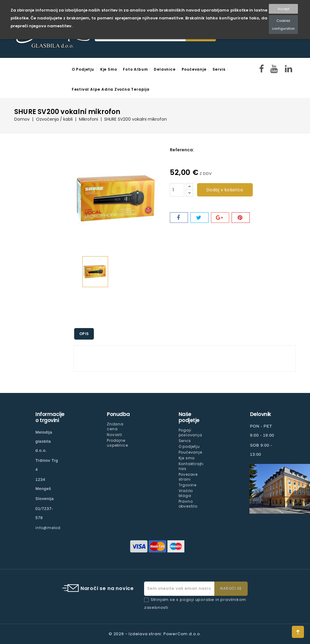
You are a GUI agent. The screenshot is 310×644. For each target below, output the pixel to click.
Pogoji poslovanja (190, 433)
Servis (219, 69)
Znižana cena (115, 426)
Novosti (115, 435)
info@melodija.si (53, 528)
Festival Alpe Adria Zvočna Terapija (111, 89)
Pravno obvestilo (188, 504)
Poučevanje (194, 69)
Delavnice (165, 69)
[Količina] (177, 190)
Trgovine (188, 485)
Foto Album (135, 69)
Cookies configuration (283, 25)
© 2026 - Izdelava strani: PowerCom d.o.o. (155, 634)
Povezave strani (188, 477)
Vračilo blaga (186, 493)
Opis (85, 334)
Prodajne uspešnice (117, 443)
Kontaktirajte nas (192, 466)
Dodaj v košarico (225, 190)
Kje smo (109, 69)
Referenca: (182, 150)
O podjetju (83, 69)
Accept (284, 9)
